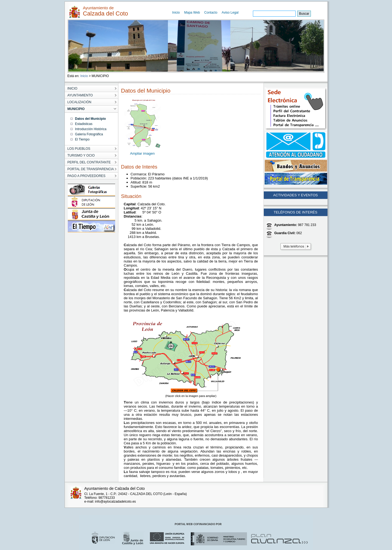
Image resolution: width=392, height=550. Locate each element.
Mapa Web (192, 13)
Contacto (211, 13)
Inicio (176, 13)
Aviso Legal (230, 13)
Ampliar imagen (142, 153)
